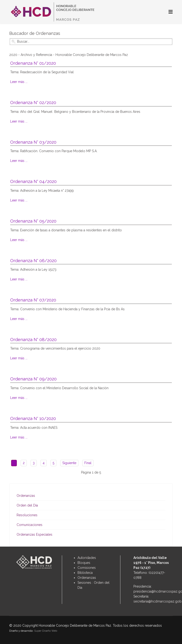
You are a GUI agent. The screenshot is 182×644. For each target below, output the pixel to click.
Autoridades (87, 558)
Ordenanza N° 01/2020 (33, 63)
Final (88, 463)
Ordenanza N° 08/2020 (33, 340)
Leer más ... (19, 82)
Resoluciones (27, 515)
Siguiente (69, 463)
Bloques (84, 563)
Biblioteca (85, 573)
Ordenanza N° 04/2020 (33, 181)
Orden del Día (27, 505)
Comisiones (87, 568)
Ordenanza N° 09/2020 (33, 379)
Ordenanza (86, 578)
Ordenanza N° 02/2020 (33, 103)
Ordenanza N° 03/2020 (33, 142)
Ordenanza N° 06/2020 (33, 261)
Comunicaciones (30, 525)
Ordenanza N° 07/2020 (33, 300)
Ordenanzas (26, 496)
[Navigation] (171, 12)
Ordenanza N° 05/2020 (33, 221)
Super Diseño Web (46, 631)
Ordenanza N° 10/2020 (33, 418)
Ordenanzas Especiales (34, 534)
